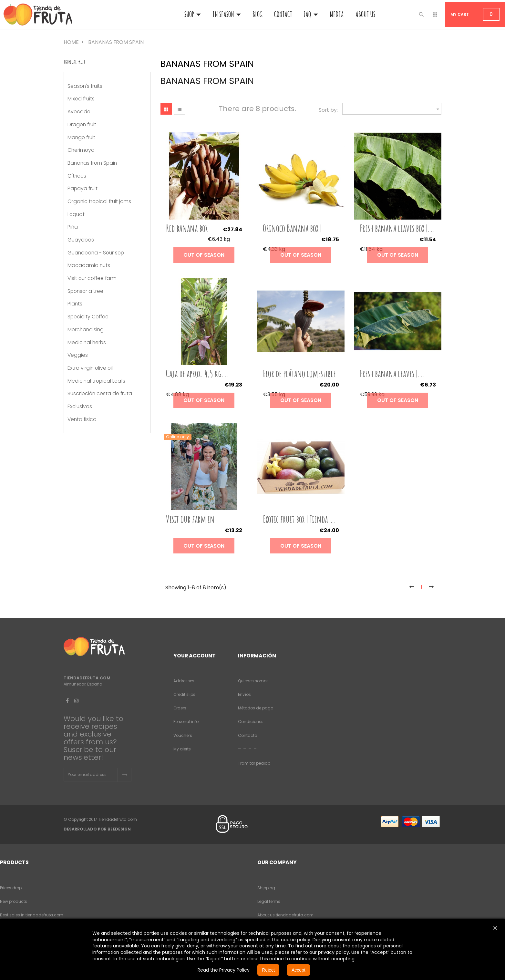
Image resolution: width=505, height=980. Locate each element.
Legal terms (269, 901)
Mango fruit (81, 138)
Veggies (78, 355)
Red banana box (187, 228)
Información (257, 656)
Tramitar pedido (254, 763)
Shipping (266, 888)
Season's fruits (85, 86)
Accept (299, 970)
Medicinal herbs (87, 343)
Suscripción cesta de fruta (100, 394)
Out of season (204, 255)
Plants (75, 304)
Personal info (186, 722)
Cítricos (77, 176)
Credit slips (184, 694)
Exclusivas (80, 407)
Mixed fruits (81, 99)
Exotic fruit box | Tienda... (299, 519)
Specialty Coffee (88, 317)
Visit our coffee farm (92, 278)
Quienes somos (253, 681)
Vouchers (183, 735)
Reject (268, 970)
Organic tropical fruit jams (99, 201)
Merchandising (86, 330)
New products (14, 901)
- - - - (247, 749)
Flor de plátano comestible (299, 373)
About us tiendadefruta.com (285, 915)
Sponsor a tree (85, 291)
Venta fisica (82, 419)
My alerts (182, 749)
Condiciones (251, 722)
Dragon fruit (82, 125)
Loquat (76, 214)
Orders (180, 708)
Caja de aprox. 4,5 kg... (198, 373)
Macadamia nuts (89, 265)
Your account (195, 656)
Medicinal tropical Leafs (96, 381)
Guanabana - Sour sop (96, 253)
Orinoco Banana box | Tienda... (292, 233)
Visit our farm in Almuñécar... (190, 524)
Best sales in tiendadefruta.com (32, 915)
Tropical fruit (74, 62)
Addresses (184, 681)
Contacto (247, 735)
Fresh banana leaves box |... (397, 228)
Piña (73, 227)
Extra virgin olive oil (90, 368)
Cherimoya (81, 150)
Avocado (79, 112)
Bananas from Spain (92, 163)
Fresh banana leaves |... (392, 373)
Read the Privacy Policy (224, 970)
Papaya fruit (82, 189)
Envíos (244, 694)
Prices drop (11, 888)
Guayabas (81, 240)
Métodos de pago (256, 708)
